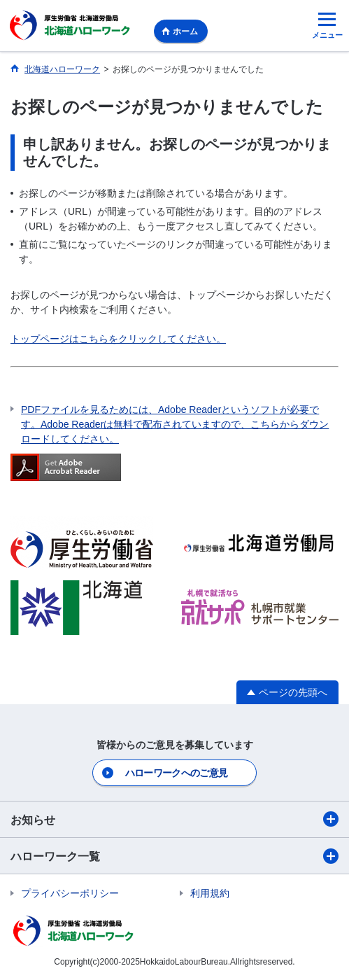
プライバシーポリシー (70, 893)
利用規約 (210, 893)
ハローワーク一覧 (174, 856)
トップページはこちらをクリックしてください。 (118, 339)
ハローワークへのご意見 (176, 773)
